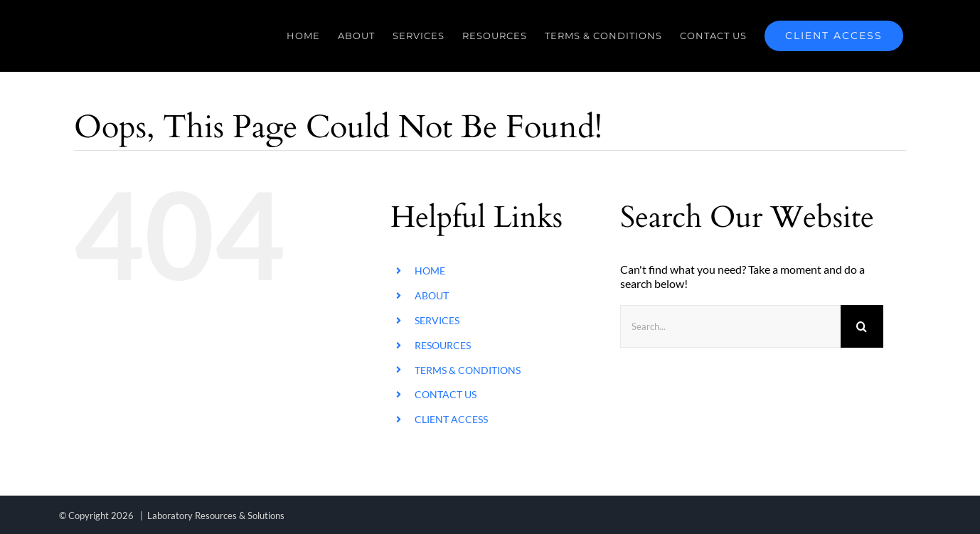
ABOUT (432, 295)
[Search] (862, 326)
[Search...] (730, 326)
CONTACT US (446, 394)
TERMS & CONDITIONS (468, 370)
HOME (430, 271)
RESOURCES (443, 345)
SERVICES (437, 320)
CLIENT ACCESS (451, 419)
